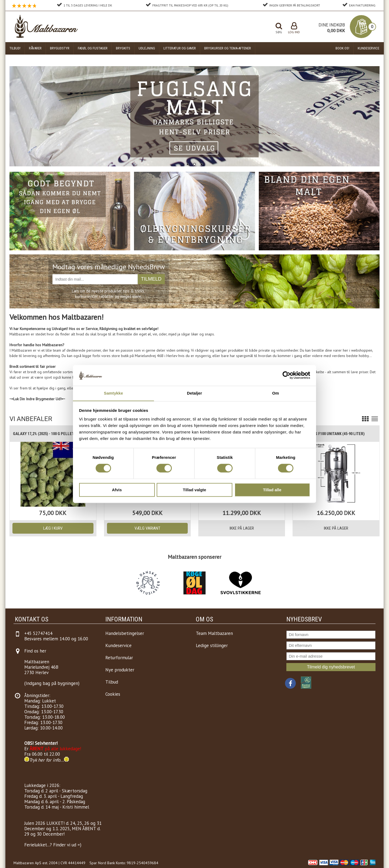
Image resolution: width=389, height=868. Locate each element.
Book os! (342, 48)
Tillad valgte (194, 490)
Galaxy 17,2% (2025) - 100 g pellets (47, 434)
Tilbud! (15, 48)
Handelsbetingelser (125, 633)
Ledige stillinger (212, 645)
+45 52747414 (38, 633)
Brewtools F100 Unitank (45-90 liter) (333, 434)
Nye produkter (120, 670)
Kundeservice (368, 48)
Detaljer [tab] (194, 393)
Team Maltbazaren (214, 633)
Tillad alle (272, 490)
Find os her (35, 651)
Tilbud (112, 682)
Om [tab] (275, 393)
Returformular (119, 658)
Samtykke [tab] (114, 393)
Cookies (113, 694)
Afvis (117, 490)
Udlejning (147, 48)
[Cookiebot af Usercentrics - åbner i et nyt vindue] (286, 375)
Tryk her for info (45, 760)
